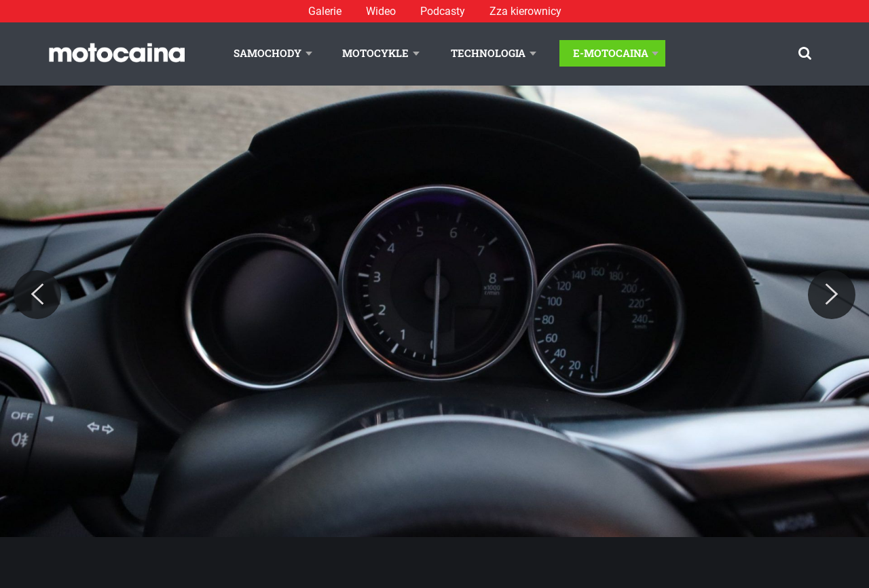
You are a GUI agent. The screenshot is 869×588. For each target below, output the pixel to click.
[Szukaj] (805, 53)
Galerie (325, 11)
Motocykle (375, 53)
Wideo (381, 11)
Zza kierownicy (525, 11)
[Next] (832, 295)
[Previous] (37, 295)
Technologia (488, 53)
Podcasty (443, 11)
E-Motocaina (611, 53)
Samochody (267, 53)
